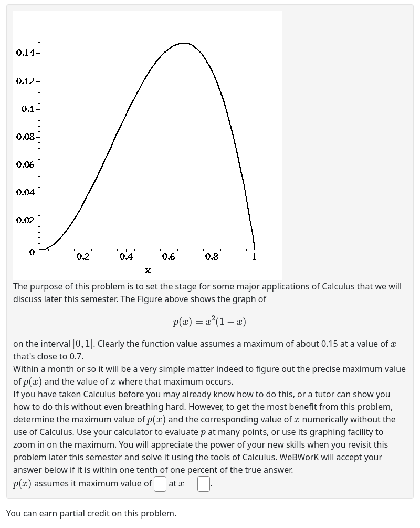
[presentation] (210, 321)
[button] (148, 146)
